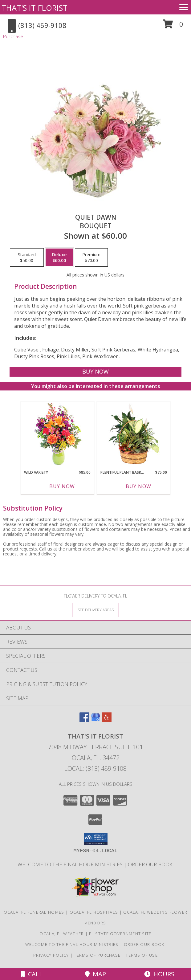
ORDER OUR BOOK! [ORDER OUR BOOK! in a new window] (151, 864)
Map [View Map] (95, 974)
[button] (173, 26)
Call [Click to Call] (32, 974)
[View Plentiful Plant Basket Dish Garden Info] (134, 434)
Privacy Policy (51, 955)
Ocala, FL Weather (62, 934)
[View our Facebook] (84, 720)
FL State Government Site (120, 934)
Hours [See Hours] (159, 974)
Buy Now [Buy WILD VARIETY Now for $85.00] (62, 486)
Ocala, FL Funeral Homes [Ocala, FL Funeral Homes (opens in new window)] (34, 912)
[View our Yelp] (107, 720)
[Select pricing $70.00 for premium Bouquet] (91, 257)
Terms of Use (142, 955)
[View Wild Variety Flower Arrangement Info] (57, 434)
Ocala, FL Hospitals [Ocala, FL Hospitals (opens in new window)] (94, 912)
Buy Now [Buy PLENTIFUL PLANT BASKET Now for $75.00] (138, 486)
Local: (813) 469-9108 (95, 768)
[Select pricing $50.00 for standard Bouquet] (27, 257)
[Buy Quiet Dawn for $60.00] (95, 372)
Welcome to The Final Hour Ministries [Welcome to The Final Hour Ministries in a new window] (71, 864)
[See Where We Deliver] (95, 610)
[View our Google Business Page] (95, 720)
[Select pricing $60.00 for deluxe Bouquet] (59, 257)
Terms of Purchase (97, 955)
